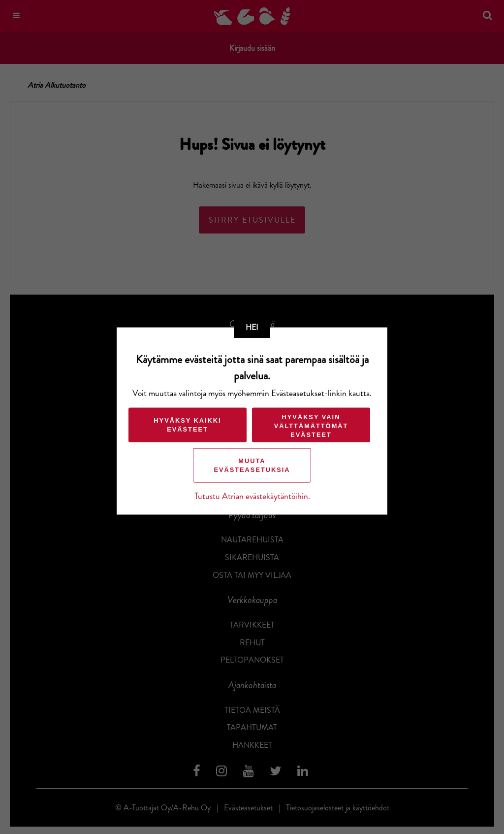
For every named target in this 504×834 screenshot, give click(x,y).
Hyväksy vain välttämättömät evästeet (311, 425)
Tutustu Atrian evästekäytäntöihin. (252, 496)
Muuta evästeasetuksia (252, 465)
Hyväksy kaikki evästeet (187, 424)
